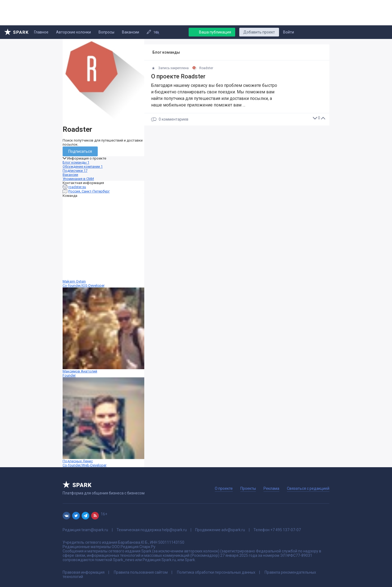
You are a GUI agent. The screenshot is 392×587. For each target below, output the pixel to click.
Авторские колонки (73, 32)
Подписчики (75, 171)
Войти (289, 32)
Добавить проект (259, 32)
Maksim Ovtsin (103, 243)
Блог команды (76, 162)
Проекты (248, 488)
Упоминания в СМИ (78, 179)
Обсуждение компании (83, 166)
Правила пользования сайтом (141, 572)
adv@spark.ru (233, 530)
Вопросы (106, 32)
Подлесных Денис (103, 422)
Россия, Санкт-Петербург (89, 191)
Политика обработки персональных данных (216, 572)
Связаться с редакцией (308, 488)
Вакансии (131, 32)
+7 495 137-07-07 (286, 530)
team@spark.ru (95, 530)
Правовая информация (84, 572)
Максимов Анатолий (103, 332)
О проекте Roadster (178, 76)
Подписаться (80, 151)
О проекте (224, 488)
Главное (41, 32)
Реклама (271, 488)
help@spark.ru (174, 530)
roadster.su (77, 187)
